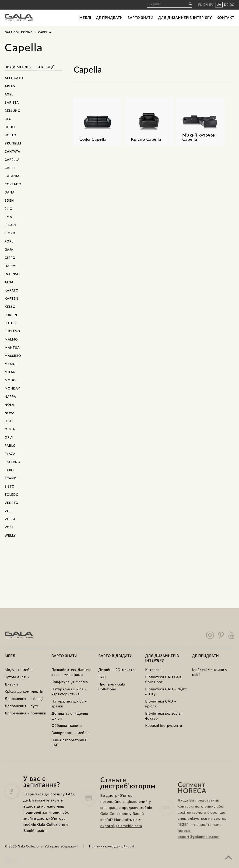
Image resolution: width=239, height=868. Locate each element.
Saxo (9, 470)
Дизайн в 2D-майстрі (117, 670)
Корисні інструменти (164, 725)
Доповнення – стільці (24, 699)
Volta (10, 519)
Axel (9, 94)
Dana (10, 192)
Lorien (11, 315)
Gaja (9, 250)
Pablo (10, 446)
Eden (9, 200)
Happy (10, 266)
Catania (12, 176)
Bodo (10, 127)
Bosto (11, 135)
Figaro (11, 225)
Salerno (12, 462)
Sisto (10, 486)
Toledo (12, 495)
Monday (12, 388)
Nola (9, 405)
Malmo (11, 339)
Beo (8, 119)
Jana (9, 282)
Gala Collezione (18, 32)
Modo (10, 380)
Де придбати (109, 18)
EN (206, 5)
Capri (10, 168)
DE (226, 5)
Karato (12, 290)
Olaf (9, 421)
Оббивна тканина (67, 725)
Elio (9, 209)
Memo (10, 364)
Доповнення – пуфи (22, 706)
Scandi (11, 478)
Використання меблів (71, 733)
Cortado (13, 184)
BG (232, 5)
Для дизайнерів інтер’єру (185, 18)
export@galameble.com (121, 840)
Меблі (85, 18)
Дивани (11, 684)
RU (212, 5)
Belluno (13, 111)
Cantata (12, 151)
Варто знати (140, 18)
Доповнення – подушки (25, 713)
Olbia (10, 429)
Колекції (46, 67)
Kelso (10, 307)
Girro (10, 258)
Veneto (12, 503)
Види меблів (18, 67)
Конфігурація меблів (70, 682)
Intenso (12, 274)
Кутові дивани (17, 677)
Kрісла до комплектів (24, 691)
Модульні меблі (19, 670)
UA (219, 5)
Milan (10, 372)
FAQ (102, 677)
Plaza (10, 454)
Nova (10, 413)
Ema (8, 217)
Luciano (12, 331)
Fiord (10, 233)
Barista (12, 102)
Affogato (14, 78)
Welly (10, 535)
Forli (10, 241)
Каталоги (153, 670)
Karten (11, 299)
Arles (10, 86)
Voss (9, 511)
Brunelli (13, 143)
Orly (9, 437)
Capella (12, 160)
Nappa (10, 397)
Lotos (10, 323)
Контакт (225, 18)
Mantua (12, 348)
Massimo (13, 356)
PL (200, 5)
